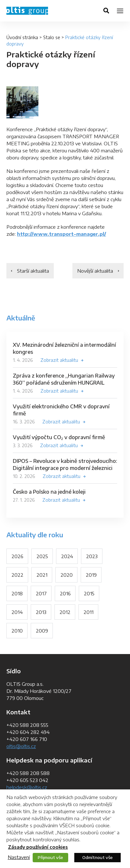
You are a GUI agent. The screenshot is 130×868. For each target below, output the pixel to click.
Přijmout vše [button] (50, 857)
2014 (17, 612)
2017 (41, 593)
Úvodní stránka (22, 37)
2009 (42, 631)
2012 (65, 612)
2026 (17, 556)
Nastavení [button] (19, 857)
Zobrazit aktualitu (59, 360)
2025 (42, 556)
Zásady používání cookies (38, 847)
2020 (67, 575)
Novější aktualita (95, 271)
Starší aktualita (33, 271)
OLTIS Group (27, 11)
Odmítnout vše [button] (97, 857)
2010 (17, 631)
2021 (42, 575)
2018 (17, 593)
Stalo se (52, 37)
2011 (89, 612)
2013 (41, 612)
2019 (91, 575)
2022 (17, 575)
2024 (67, 556)
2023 (92, 556)
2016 (65, 593)
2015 (89, 593)
